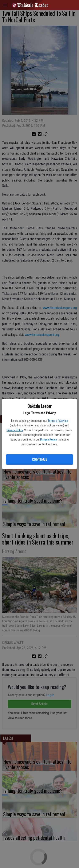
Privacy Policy (15, 430)
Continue (39, 460)
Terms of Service (58, 421)
